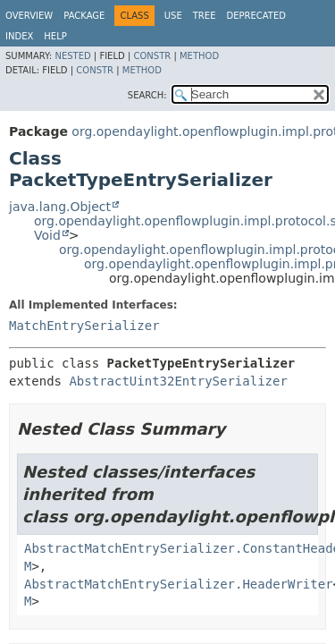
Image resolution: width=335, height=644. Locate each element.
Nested (72, 56)
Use (173, 16)
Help (55, 36)
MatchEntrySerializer (84, 326)
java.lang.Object (60, 207)
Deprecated (256, 16)
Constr (152, 56)
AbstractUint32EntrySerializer (178, 381)
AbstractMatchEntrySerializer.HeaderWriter (179, 584)
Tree (205, 16)
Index (19, 36)
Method (199, 56)
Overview (29, 16)
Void (47, 235)
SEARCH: (147, 95)
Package (84, 16)
